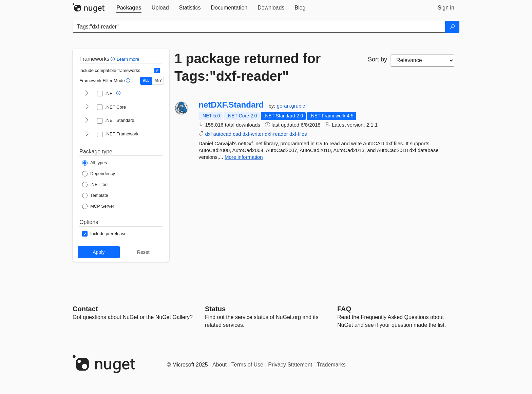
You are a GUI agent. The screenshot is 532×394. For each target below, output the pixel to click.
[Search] (452, 27)
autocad (222, 134)
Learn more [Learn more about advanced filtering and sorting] (128, 59)
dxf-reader (276, 134)
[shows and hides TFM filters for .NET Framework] (87, 134)
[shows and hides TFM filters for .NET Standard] (87, 121)
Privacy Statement (290, 365)
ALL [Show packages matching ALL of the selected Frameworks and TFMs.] (146, 81)
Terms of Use (247, 365)
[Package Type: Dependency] (99, 174)
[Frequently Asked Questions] (344, 309)
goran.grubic (291, 106)
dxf (208, 134)
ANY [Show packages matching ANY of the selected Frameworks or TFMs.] (158, 81)
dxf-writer (253, 134)
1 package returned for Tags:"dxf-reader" (248, 67)
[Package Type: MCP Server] (98, 206)
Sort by (377, 59)
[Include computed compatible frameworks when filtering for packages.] (157, 71)
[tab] (129, 8)
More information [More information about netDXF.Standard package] (244, 157)
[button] (113, 59)
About (220, 365)
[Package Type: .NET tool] (95, 185)
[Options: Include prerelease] (104, 234)
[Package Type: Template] (95, 195)
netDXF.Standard (231, 105)
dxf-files (298, 134)
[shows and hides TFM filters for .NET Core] (87, 107)
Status (215, 309)
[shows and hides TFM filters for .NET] (87, 94)
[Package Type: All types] (94, 163)
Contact (85, 309)
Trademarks (331, 365)
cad (237, 134)
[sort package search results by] (422, 60)
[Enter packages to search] (259, 27)
